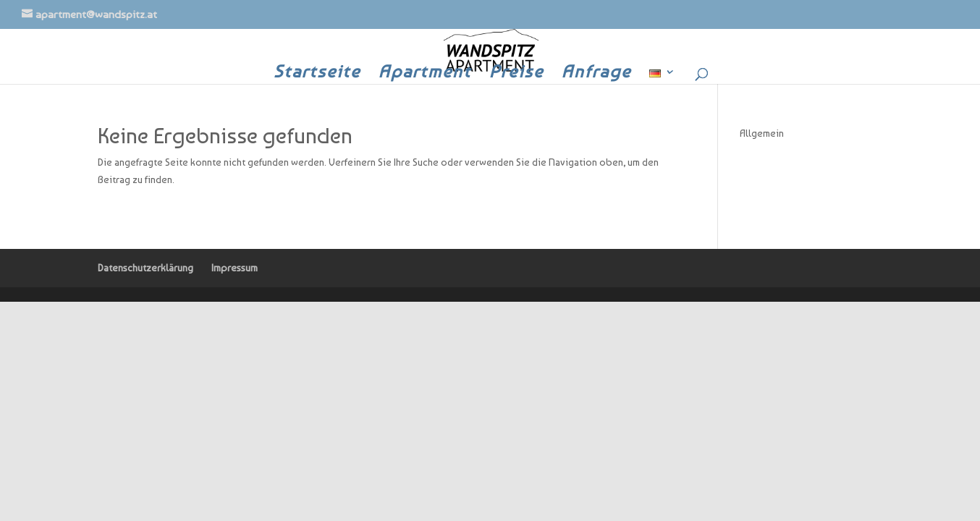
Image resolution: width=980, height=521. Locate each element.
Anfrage (596, 74)
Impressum (235, 268)
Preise (516, 74)
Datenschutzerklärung (145, 268)
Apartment (425, 74)
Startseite (317, 74)
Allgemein (762, 133)
